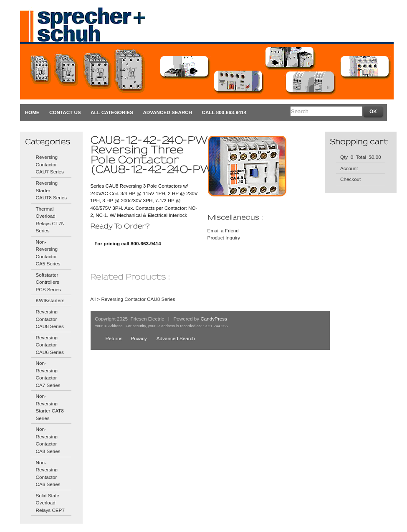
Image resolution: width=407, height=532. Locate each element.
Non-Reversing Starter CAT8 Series (49, 407)
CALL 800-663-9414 (224, 112)
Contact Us (65, 112)
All (93, 299)
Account (349, 168)
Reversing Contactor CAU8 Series (49, 319)
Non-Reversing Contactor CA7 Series (48, 374)
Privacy (139, 338)
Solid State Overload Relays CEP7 (50, 503)
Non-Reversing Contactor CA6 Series (48, 473)
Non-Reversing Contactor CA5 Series (48, 253)
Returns (114, 338)
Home (32, 112)
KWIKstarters (50, 300)
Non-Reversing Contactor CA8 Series (48, 440)
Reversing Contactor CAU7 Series (49, 164)
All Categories (112, 112)
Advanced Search (167, 112)
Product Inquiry (224, 238)
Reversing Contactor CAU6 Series (49, 345)
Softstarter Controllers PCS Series (48, 282)
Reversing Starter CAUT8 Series (51, 190)
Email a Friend (223, 230)
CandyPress (214, 319)
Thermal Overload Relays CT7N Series (50, 220)
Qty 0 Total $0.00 (361, 157)
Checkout (350, 179)
